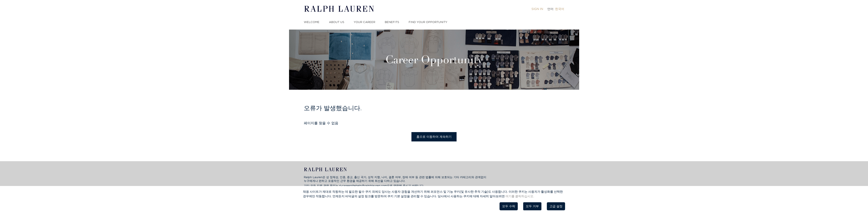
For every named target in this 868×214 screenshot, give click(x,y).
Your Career (364, 22)
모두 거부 (532, 206)
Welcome (312, 22)
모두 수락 (509, 206)
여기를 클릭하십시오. (520, 196)
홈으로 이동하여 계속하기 (434, 137)
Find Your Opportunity (428, 22)
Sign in (537, 9)
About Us (337, 22)
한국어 (560, 9)
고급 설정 (556, 206)
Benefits (392, 22)
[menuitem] (537, 9)
